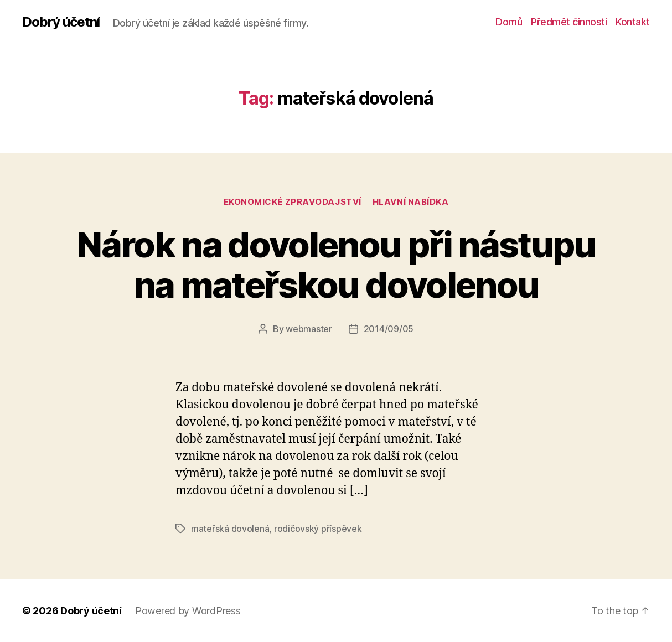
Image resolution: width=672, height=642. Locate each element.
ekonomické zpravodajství (293, 202)
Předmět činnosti (569, 22)
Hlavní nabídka (411, 202)
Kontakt (633, 22)
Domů (509, 22)
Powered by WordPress (188, 611)
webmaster (309, 329)
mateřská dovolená (230, 529)
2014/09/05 (389, 329)
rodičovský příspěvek (318, 529)
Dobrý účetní (61, 22)
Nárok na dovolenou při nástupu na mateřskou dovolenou (336, 265)
